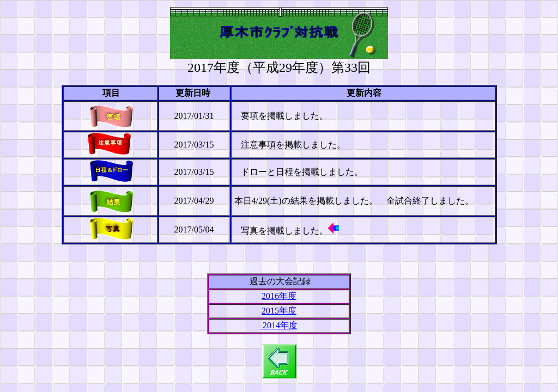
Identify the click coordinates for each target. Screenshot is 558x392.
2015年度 (279, 311)
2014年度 (279, 325)
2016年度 (279, 296)
